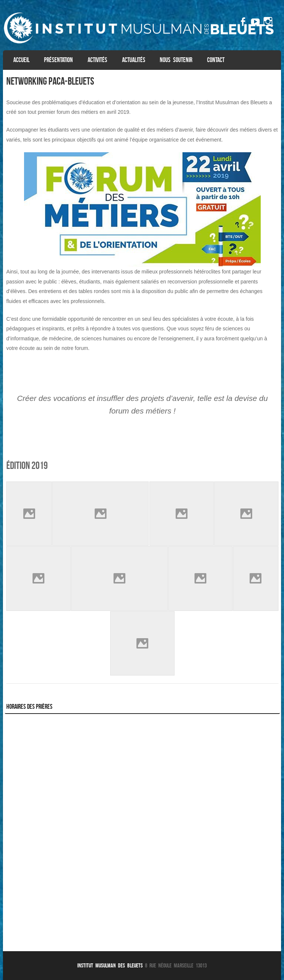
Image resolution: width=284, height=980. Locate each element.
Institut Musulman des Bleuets (111, 965)
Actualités (134, 60)
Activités (97, 60)
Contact (216, 60)
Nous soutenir (176, 60)
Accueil (21, 60)
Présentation (58, 60)
